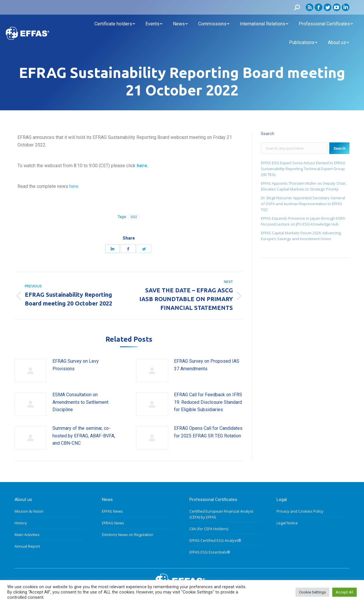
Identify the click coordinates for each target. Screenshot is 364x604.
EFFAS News (112, 511)
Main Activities (27, 535)
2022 (134, 217)
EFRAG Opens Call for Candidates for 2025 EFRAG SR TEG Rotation (208, 432)
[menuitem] (115, 24)
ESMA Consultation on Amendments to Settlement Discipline (80, 402)
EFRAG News (113, 523)
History (21, 523)
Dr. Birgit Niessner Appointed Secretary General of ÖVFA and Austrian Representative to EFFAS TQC (303, 204)
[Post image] (31, 371)
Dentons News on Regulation (128, 535)
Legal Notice (287, 523)
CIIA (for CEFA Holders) (209, 529)
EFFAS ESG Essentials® (210, 552)
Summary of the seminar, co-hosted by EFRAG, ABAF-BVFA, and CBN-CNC (84, 436)
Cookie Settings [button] (312, 592)
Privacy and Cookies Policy (300, 511)
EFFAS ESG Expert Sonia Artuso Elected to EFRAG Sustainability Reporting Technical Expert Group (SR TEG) (303, 169)
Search (339, 149)
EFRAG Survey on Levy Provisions (76, 365)
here (142, 166)
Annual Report (27, 546)
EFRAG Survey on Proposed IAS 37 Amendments (207, 365)
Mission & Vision (29, 511)
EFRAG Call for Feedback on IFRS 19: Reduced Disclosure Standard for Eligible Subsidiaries (208, 402)
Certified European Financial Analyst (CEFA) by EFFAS (221, 514)
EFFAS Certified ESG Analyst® (215, 540)
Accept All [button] (344, 592)
